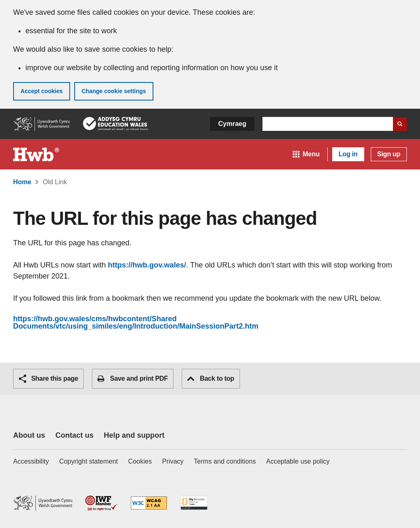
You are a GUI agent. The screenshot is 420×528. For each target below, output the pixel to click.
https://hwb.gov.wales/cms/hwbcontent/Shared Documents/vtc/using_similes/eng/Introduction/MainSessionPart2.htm (136, 322)
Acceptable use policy (298, 461)
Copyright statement (88, 461)
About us (29, 435)
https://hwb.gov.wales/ (147, 265)
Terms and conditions (225, 461)
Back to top (211, 378)
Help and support (134, 435)
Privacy (173, 461)
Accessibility (31, 461)
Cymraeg (232, 124)
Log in (348, 154)
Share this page (48, 379)
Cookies (140, 461)
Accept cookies (42, 91)
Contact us (74, 435)
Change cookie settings (114, 91)
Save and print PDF (132, 379)
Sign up (389, 154)
